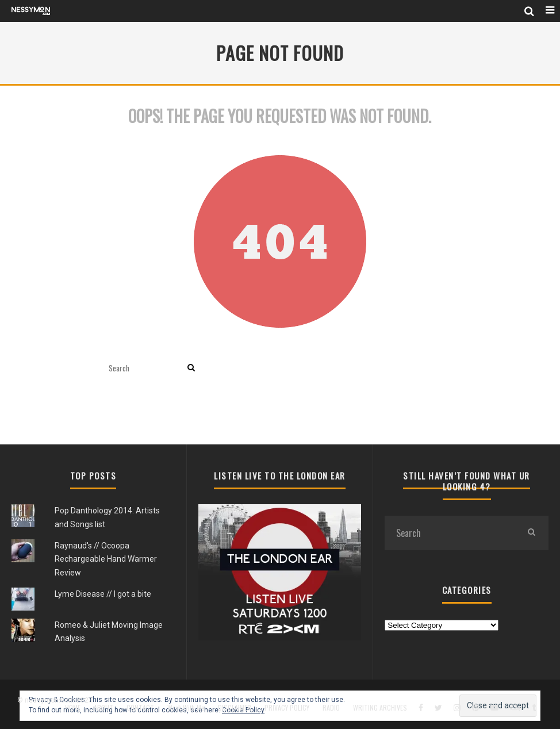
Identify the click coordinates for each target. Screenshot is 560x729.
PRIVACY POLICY (287, 708)
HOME (73, 708)
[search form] (146, 368)
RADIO (331, 708)
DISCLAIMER (235, 708)
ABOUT (103, 708)
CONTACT (140, 708)
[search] (191, 368)
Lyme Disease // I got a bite (103, 594)
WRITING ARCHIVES (380, 708)
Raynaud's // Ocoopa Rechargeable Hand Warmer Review (106, 559)
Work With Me (186, 708)
